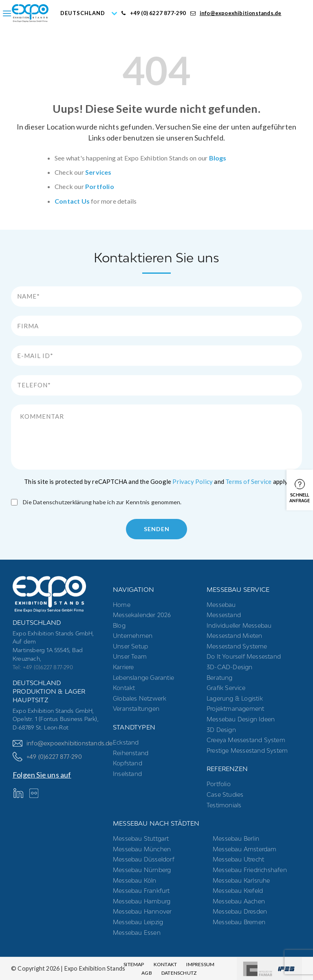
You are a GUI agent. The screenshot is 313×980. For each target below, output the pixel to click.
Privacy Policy (193, 481)
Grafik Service (226, 688)
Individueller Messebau (239, 625)
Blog (119, 625)
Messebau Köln (135, 880)
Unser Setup (130, 646)
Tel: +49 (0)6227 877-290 (43, 667)
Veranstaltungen (136, 709)
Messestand (224, 615)
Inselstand (127, 774)
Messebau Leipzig (138, 922)
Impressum (200, 964)
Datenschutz (179, 973)
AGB (147, 973)
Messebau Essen (137, 933)
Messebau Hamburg (142, 901)
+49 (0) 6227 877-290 (154, 13)
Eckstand (126, 742)
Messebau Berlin (236, 838)
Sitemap (134, 964)
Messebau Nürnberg (142, 870)
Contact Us (72, 201)
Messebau (221, 605)
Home (122, 605)
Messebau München (142, 849)
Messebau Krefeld (238, 891)
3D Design (221, 730)
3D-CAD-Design (230, 667)
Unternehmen (133, 636)
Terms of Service (248, 481)
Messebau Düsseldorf (144, 859)
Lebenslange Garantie (143, 678)
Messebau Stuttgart (141, 838)
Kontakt (124, 688)
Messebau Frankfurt (141, 891)
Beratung (220, 678)
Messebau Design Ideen (241, 719)
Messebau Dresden (240, 911)
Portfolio (100, 186)
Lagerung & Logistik (235, 698)
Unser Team (130, 656)
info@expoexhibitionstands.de (236, 13)
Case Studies (225, 794)
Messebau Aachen (239, 901)
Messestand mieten (234, 636)
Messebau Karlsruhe (241, 880)
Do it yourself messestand (244, 656)
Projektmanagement (235, 709)
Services (98, 172)
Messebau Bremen (239, 922)
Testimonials (224, 805)
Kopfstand (128, 763)
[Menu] (7, 13)
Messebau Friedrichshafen (250, 870)
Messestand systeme (237, 646)
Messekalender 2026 (142, 615)
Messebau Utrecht (238, 859)
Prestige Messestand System (247, 750)
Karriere (123, 667)
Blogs (218, 158)
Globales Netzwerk (140, 698)
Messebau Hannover (142, 911)
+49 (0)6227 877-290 (47, 757)
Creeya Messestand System (246, 740)
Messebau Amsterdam (245, 849)
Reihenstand (131, 753)
